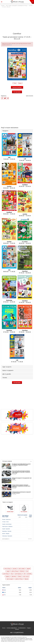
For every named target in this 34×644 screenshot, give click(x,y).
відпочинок (14, 576)
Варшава (26, 579)
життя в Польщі (7, 569)
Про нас (4, 628)
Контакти (17, 629)
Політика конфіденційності (12, 628)
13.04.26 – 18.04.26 (25, 160)
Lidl (24, 574)
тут (11, 45)
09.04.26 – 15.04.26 (9, 213)
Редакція (29, 628)
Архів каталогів (29, 96)
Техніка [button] (5, 378)
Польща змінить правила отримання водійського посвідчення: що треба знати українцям (21, 486)
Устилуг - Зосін (5, 522)
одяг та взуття (26, 576)
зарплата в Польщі (19, 579)
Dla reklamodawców (22, 628)
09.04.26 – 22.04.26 (25, 185)
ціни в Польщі (6, 574)
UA (32, 2)
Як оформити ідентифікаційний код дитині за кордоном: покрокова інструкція (21, 464)
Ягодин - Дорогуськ (6, 519)
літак (27, 571)
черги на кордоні (10, 579)
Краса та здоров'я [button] (8, 370)
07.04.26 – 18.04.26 (25, 302)
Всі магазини (17, 92)
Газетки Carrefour (17, 87)
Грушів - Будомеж (6, 529)
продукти (8, 576)
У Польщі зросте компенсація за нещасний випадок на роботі (21, 492)
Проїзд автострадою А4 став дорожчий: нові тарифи (22, 478)
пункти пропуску (18, 574)
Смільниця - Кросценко (7, 536)
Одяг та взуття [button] (7, 367)
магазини (15, 569)
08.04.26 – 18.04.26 (25, 242)
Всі (31, 461)
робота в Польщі (15, 571)
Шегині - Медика (6, 534)
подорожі (28, 569)
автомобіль (29, 574)
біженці (20, 576)
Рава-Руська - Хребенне (7, 526)
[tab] (17, 131)
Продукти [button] (5, 131)
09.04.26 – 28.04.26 (9, 187)
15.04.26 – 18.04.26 (9, 158)
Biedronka (22, 571)
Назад (15, 83)
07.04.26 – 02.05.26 (25, 272)
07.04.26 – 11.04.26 (17, 361)
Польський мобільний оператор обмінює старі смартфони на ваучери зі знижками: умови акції (21, 472)
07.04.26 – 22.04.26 (9, 301)
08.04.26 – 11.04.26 (9, 271)
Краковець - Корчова (7, 531)
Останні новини (7, 461)
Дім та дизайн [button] (7, 374)
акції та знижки (22, 569)
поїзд (12, 574)
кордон (8, 571)
